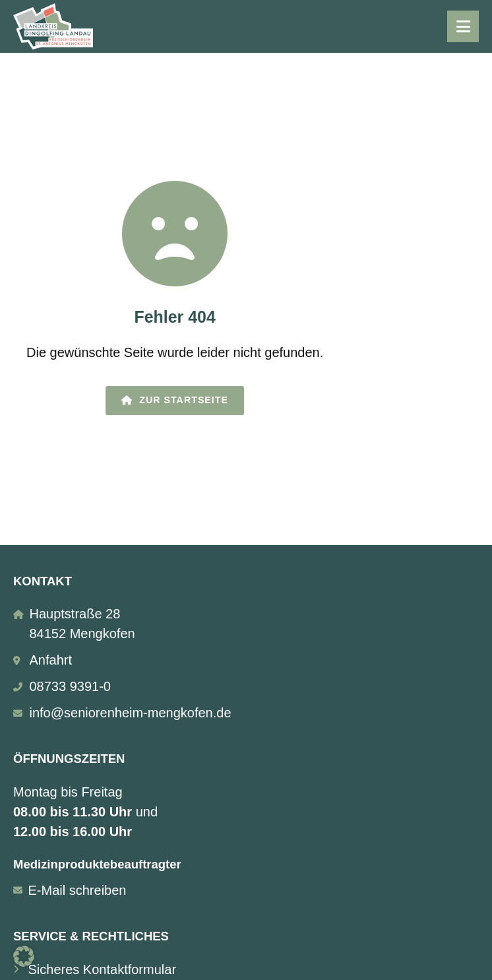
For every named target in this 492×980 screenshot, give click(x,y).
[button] (24, 956)
